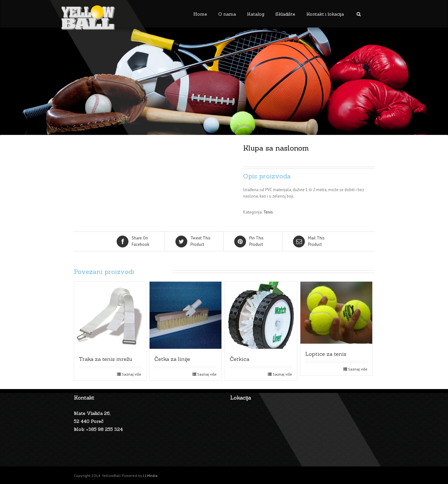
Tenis (268, 212)
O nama (227, 14)
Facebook (136, 241)
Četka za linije (172, 359)
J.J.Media (150, 476)
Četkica (239, 359)
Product (195, 241)
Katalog (256, 14)
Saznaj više (131, 374)
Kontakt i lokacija (325, 14)
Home (200, 14)
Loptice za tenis (326, 354)
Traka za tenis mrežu (106, 359)
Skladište (285, 14)
